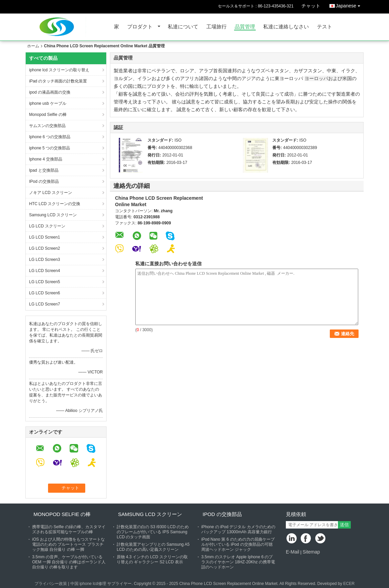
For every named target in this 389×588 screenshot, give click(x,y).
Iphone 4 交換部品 (46, 159)
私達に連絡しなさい (286, 27)
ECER (349, 584)
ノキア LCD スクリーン (51, 193)
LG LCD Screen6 (44, 293)
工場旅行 (216, 27)
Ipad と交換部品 (44, 170)
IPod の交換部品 (44, 181)
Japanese (350, 5)
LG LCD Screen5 (44, 282)
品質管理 (245, 27)
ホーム (33, 46)
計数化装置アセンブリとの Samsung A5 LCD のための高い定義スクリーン (153, 547)
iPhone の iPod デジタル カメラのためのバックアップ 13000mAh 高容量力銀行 (238, 529)
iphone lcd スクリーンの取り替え (59, 70)
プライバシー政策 (51, 584)
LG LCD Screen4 (44, 271)
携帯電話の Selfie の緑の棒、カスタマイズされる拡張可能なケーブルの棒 (69, 529)
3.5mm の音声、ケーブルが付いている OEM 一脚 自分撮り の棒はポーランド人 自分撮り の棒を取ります (69, 562)
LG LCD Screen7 (44, 304)
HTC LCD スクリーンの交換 (55, 204)
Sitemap (311, 552)
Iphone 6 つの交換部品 (50, 137)
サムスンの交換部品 (47, 126)
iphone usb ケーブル (48, 103)
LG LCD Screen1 (44, 237)
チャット (311, 6)
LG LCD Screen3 (44, 260)
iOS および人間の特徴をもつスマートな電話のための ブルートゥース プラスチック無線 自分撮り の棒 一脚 (68, 544)
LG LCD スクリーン (47, 226)
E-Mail (293, 552)
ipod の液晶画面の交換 (50, 92)
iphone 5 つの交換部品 (50, 148)
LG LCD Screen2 (44, 248)
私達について (183, 27)
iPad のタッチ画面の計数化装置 (58, 81)
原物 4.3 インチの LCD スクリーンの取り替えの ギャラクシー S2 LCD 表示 (152, 559)
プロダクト (140, 27)
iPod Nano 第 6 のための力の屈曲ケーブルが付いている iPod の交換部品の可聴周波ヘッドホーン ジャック (238, 544)
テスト (325, 27)
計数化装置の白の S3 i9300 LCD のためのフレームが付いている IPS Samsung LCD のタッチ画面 (153, 532)
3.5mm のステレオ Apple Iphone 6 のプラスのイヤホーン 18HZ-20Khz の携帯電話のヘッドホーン (238, 562)
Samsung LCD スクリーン (53, 215)
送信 (344, 525)
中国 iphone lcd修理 (88, 584)
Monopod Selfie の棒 (48, 115)
